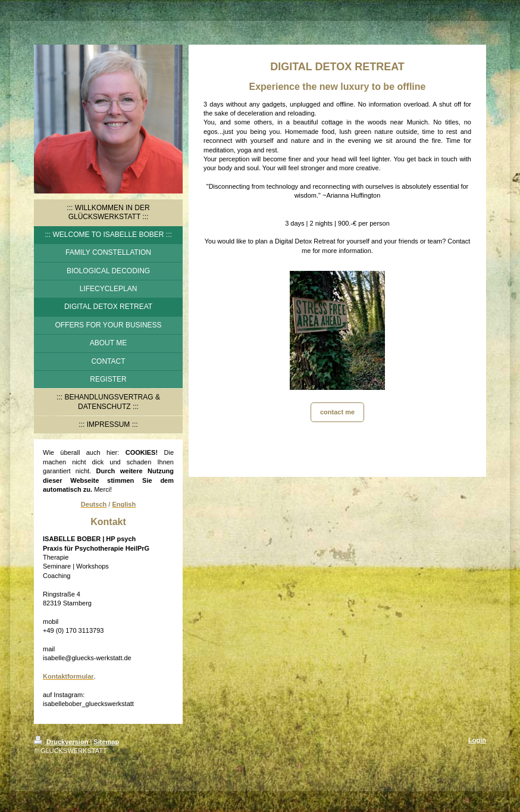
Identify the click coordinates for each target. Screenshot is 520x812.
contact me (337, 412)
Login (477, 740)
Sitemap (106, 742)
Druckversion (62, 742)
